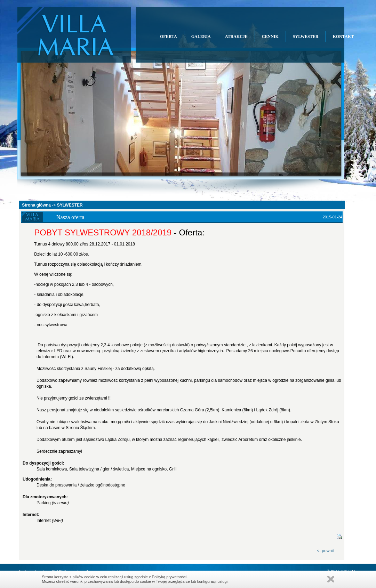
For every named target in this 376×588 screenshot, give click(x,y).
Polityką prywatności (169, 577)
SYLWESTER (306, 37)
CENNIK (270, 37)
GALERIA (201, 37)
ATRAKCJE (236, 37)
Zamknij (331, 579)
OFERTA (169, 37)
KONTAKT (343, 37)
